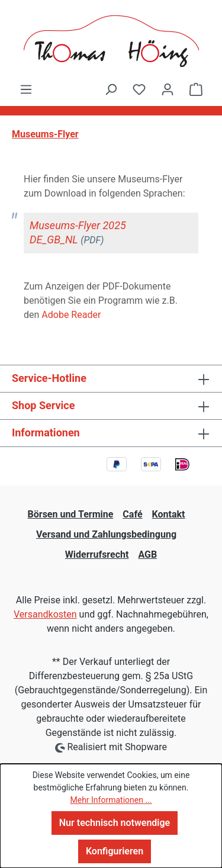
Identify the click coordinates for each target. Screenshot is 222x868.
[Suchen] (111, 89)
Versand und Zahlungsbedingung (106, 534)
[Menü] (26, 89)
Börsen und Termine (71, 514)
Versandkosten (45, 614)
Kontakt (169, 514)
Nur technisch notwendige (115, 823)
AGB (147, 554)
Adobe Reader (71, 315)
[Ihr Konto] (168, 89)
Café (132, 514)
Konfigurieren (115, 851)
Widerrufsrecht (97, 554)
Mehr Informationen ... (111, 800)
